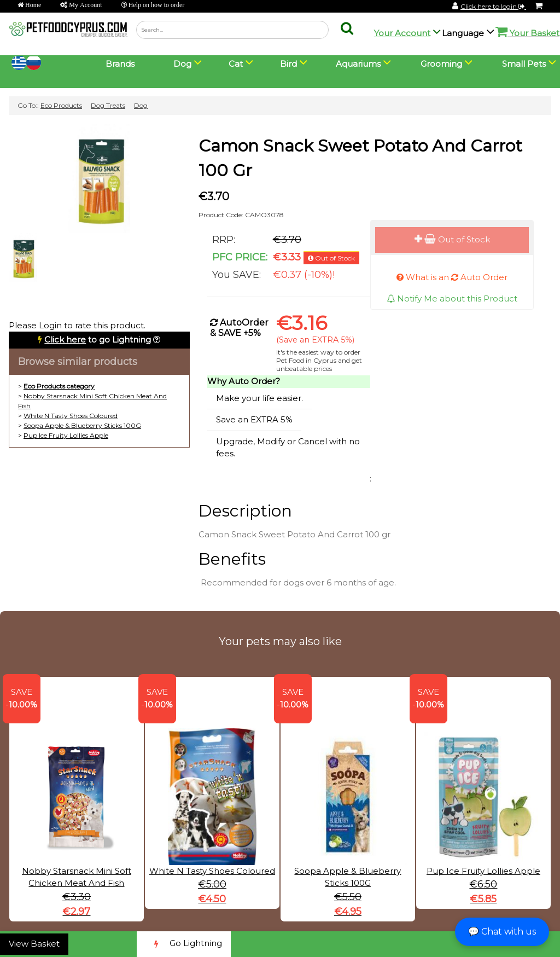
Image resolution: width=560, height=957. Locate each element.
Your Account (402, 33)
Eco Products (61, 105)
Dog (141, 105)
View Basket (34, 944)
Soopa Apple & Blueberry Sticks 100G (82, 425)
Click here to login (493, 6)
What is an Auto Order (452, 277)
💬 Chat (502, 932)
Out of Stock (452, 239)
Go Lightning (184, 944)
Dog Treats (108, 105)
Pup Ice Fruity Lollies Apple (66, 435)
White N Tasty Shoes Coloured (71, 416)
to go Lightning (98, 340)
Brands (120, 64)
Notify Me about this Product (452, 298)
